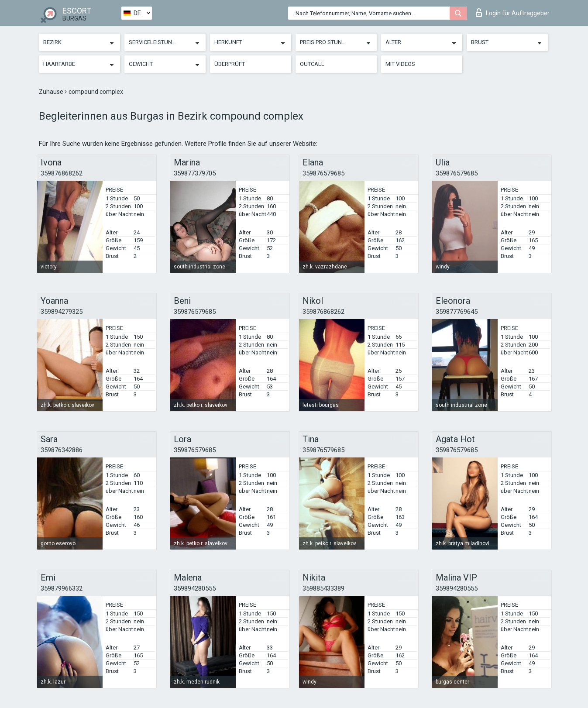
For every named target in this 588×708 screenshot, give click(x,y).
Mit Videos (400, 64)
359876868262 (62, 173)
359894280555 (195, 588)
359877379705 (195, 173)
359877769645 (457, 312)
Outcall (312, 64)
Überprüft (230, 64)
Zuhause (52, 92)
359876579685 (323, 173)
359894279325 (62, 312)
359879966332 (62, 588)
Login (513, 13)
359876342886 (62, 450)
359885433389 (323, 588)
